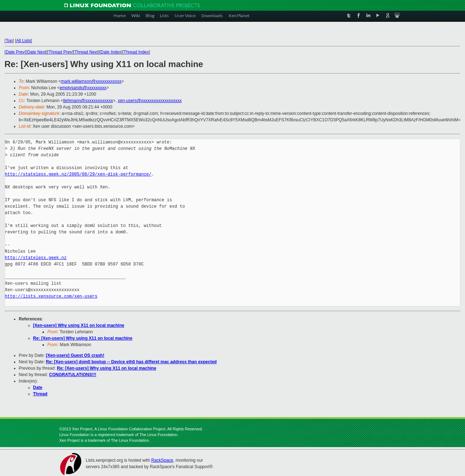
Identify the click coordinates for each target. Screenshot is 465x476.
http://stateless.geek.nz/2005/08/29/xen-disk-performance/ (78, 174)
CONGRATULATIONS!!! (72, 375)
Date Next (37, 52)
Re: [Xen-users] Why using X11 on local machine (83, 338)
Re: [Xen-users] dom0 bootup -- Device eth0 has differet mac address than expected (131, 362)
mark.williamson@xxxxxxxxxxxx (91, 81)
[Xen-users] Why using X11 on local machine (79, 325)
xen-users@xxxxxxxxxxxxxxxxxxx (150, 101)
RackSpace (162, 460)
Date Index (111, 52)
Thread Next (86, 52)
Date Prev (15, 52)
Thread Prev (60, 52)
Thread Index (136, 52)
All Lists (23, 41)
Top (9, 41)
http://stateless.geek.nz (36, 258)
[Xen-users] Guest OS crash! (75, 355)
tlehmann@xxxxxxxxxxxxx (88, 101)
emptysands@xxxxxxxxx (83, 88)
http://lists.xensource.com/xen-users (51, 296)
